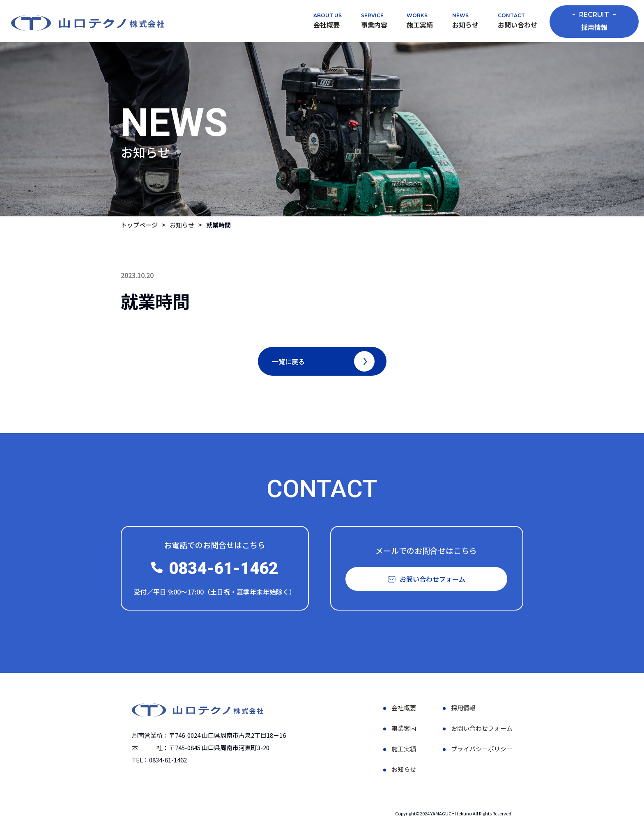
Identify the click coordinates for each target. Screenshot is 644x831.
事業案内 (404, 730)
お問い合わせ (517, 25)
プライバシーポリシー (482, 751)
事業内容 (374, 25)
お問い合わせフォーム (482, 730)
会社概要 (327, 25)
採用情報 (594, 21)
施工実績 (420, 25)
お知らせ (465, 25)
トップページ (139, 225)
